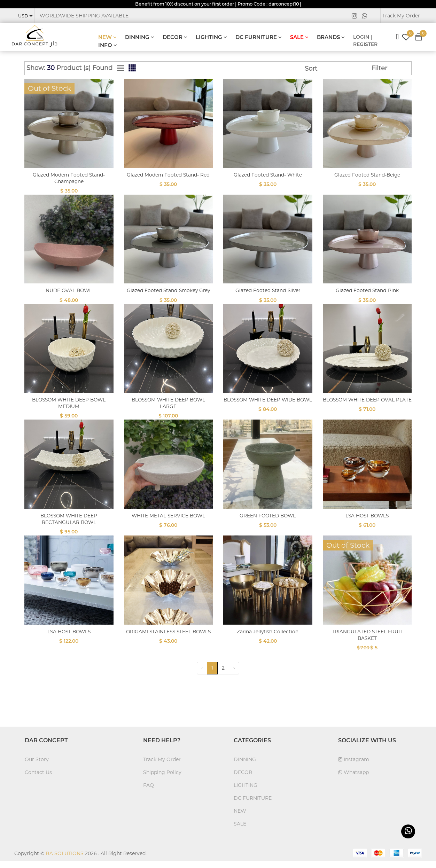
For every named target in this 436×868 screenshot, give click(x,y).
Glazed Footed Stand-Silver (268, 291)
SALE (299, 37)
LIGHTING (211, 37)
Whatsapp (353, 779)
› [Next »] (234, 675)
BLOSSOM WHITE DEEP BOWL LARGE (168, 410)
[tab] (121, 69)
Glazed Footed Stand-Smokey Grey (168, 294)
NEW (107, 37)
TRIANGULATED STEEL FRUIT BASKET (367, 642)
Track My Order (401, 16)
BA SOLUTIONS (65, 860)
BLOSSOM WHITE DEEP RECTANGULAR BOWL (69, 526)
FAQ (149, 792)
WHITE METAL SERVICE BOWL (168, 522)
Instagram (354, 766)
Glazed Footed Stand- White (268, 175)
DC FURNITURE (259, 37)
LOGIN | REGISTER (365, 41)
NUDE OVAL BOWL (69, 291)
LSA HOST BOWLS (367, 522)
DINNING (140, 37)
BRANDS (331, 37)
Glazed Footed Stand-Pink (367, 291)
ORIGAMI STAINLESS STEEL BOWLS (168, 642)
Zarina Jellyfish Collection (268, 638)
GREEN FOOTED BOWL (268, 522)
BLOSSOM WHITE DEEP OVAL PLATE (367, 410)
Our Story (37, 766)
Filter (379, 69)
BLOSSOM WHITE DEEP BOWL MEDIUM (69, 410)
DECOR (175, 37)
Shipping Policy (162, 779)
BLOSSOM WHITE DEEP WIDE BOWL (268, 410)
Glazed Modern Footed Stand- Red (168, 178)
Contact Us (38, 779)
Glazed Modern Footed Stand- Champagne (69, 178)
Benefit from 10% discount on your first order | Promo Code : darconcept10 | (218, 4)
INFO (108, 45)
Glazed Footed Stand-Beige (367, 175)
